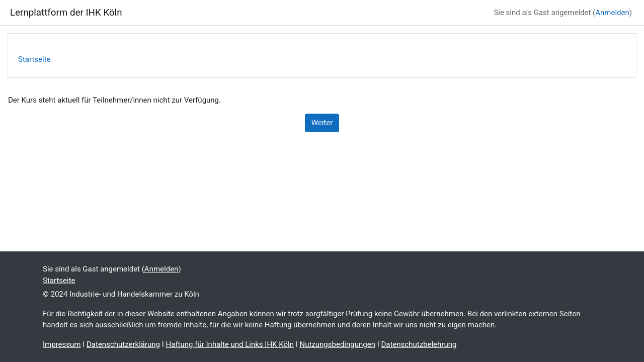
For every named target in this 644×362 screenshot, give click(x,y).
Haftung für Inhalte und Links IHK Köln (230, 344)
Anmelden (612, 13)
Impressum (62, 344)
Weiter (322, 123)
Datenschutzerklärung (123, 344)
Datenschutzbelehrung (419, 344)
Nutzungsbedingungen (337, 344)
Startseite (34, 59)
